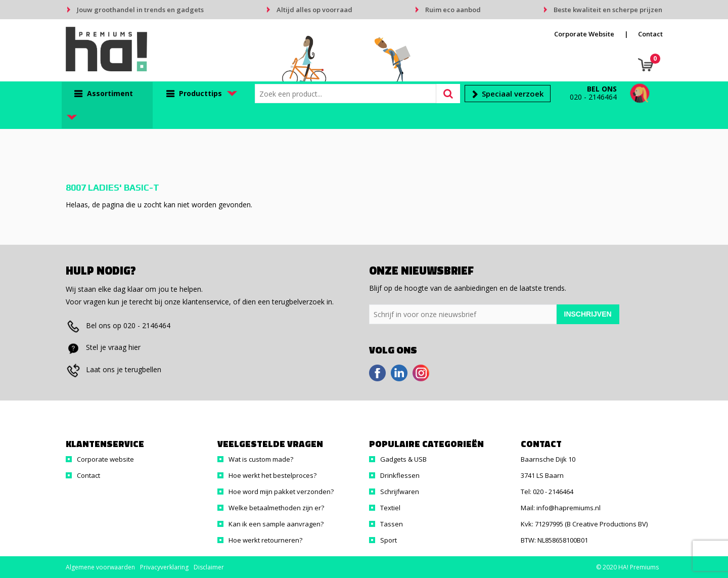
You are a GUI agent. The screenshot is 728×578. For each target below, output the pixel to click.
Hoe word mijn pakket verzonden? (281, 492)
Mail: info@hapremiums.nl (561, 508)
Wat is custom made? (261, 459)
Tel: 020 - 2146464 (547, 492)
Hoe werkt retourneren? (265, 540)
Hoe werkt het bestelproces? (272, 475)
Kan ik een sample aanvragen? (276, 524)
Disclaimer (209, 567)
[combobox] (348, 94)
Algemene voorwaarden (100, 567)
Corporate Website (584, 34)
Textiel (390, 508)
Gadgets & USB (403, 459)
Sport (389, 540)
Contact (650, 34)
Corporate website (105, 459)
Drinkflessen (400, 475)
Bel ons (602, 89)
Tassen (392, 524)
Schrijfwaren (400, 492)
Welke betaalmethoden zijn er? (276, 508)
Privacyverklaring (164, 567)
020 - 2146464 (593, 97)
